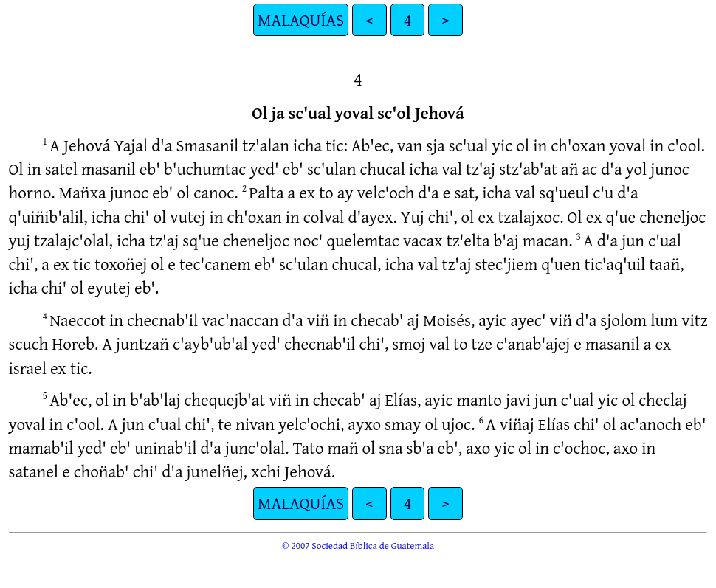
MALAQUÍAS (301, 20)
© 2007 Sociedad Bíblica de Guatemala (358, 545)
